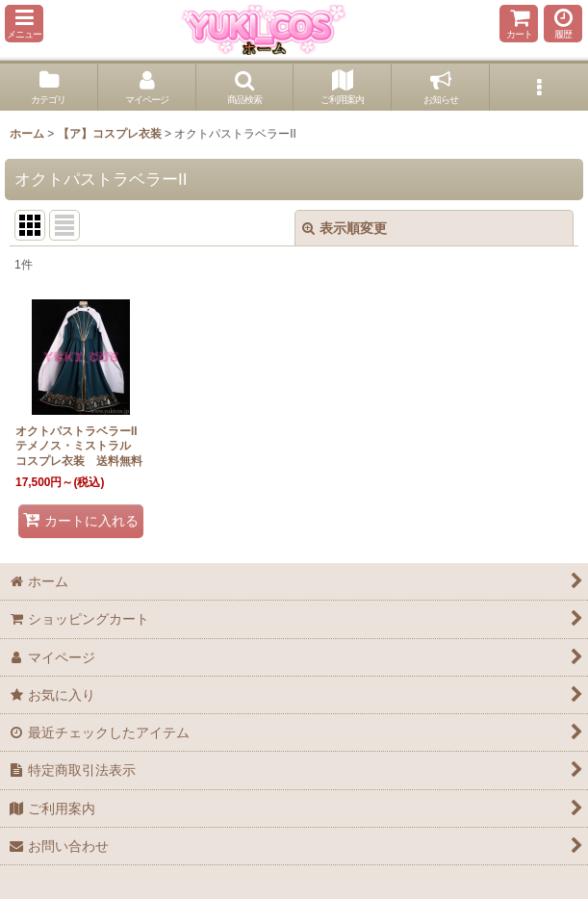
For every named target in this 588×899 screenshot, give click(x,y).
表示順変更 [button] (345, 228)
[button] (24, 24)
